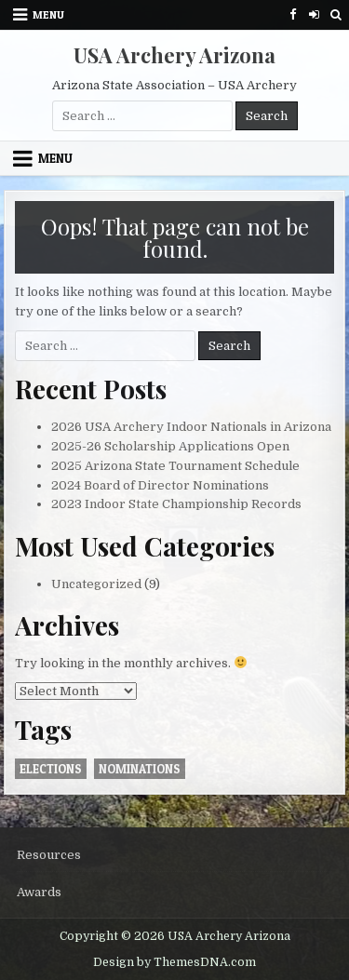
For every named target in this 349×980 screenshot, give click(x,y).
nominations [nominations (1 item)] (140, 769)
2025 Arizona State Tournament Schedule (175, 466)
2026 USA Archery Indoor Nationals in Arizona (191, 427)
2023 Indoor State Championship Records (176, 504)
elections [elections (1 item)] (51, 769)
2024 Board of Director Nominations (160, 485)
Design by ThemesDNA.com (174, 962)
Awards (39, 892)
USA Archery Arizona (174, 55)
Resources (49, 855)
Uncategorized (96, 584)
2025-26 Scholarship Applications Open (170, 446)
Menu (48, 14)
